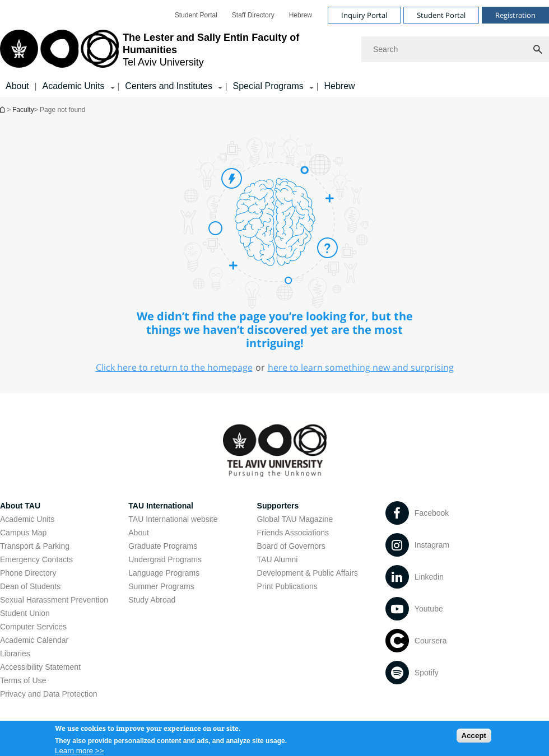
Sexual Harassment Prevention (54, 600)
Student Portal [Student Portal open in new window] (196, 15)
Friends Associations (293, 533)
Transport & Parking (35, 546)
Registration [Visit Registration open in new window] (515, 15)
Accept (474, 741)
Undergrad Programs (165, 559)
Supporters (278, 506)
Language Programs (164, 573)
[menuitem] (196, 15)
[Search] (455, 49)
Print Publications (287, 586)
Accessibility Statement (40, 667)
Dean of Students (30, 586)
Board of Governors (291, 546)
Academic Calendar (34, 640)
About (17, 86)
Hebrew (339, 86)
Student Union (25, 613)
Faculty (23, 110)
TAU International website (173, 519)
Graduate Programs (163, 546)
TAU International (161, 506)
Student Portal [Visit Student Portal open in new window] (441, 15)
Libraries (15, 654)
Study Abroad (152, 600)
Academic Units (27, 519)
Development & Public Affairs (308, 573)
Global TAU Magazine (295, 519)
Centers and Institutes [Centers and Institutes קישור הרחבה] (169, 86)
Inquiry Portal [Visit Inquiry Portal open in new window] (364, 15)
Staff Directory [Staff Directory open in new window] (253, 15)
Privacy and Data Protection (49, 694)
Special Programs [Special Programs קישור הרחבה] (268, 86)
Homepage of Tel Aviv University (3, 109)
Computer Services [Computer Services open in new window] (33, 627)
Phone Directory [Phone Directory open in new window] (28, 573)
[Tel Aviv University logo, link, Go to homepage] (175, 50)
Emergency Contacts (36, 559)
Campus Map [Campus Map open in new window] (23, 533)
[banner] (274, 48)
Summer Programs (161, 586)
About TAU (20, 506)
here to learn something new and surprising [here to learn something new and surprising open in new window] (361, 367)
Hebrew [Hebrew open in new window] (301, 15)
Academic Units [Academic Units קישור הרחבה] (73, 86)
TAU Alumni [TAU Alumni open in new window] (278, 559)
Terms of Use (23, 680)
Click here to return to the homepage (174, 367)
